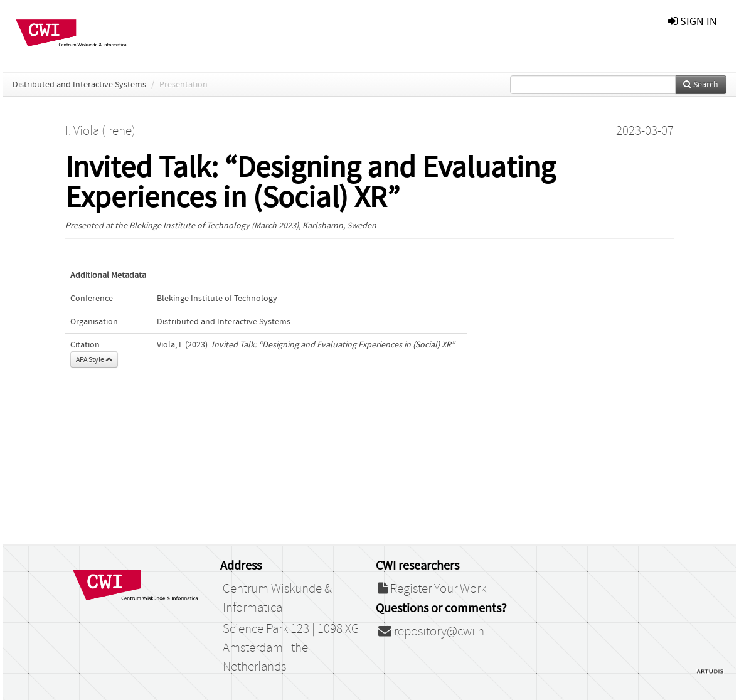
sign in (693, 22)
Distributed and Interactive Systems (79, 85)
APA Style (94, 359)
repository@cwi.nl (433, 632)
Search (701, 85)
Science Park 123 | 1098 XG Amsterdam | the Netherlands (291, 648)
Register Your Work (432, 589)
